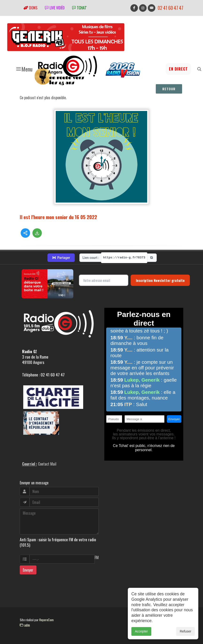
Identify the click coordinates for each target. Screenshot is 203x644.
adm (25, 625)
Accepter (141, 634)
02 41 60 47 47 (170, 8)
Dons (30, 8)
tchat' (79, 8)
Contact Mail (47, 464)
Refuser (185, 634)
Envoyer (28, 570)
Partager (61, 258)
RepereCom (46, 620)
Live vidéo (55, 8)
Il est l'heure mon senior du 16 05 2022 (58, 217)
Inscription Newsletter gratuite (160, 280)
